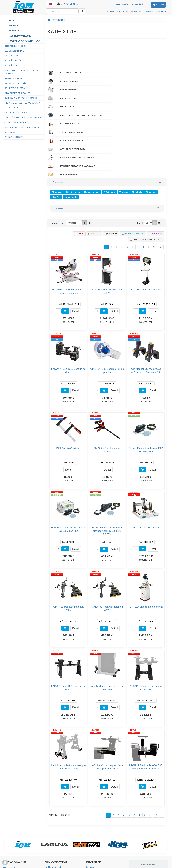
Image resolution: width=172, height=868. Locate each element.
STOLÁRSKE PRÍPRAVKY (17, 93)
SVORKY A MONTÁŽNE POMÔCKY (22, 98)
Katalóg (90, 819)
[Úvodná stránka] (49, 20)
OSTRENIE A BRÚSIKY (16, 113)
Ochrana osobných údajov (16, 849)
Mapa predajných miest (56, 832)
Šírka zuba (151, 144)
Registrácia (124, 4)
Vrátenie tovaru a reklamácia (17, 836)
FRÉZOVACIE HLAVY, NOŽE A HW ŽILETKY (21, 72)
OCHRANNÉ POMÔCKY (16, 122)
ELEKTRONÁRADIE (14, 51)
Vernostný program (12, 845)
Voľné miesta (51, 836)
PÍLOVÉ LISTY (11, 65)
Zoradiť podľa (59, 174)
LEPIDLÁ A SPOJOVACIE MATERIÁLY (23, 117)
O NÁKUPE (148, 11)
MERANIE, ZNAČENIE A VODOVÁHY (22, 103)
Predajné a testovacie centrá (58, 828)
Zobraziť (139, 174)
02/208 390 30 (70, 4)
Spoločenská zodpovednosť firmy (60, 840)
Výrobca (60, 159)
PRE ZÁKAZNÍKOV (14, 137)
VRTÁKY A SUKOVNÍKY (16, 83)
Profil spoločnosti (53, 819)
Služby (89, 828)
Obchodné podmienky (14, 832)
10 (154, 199)
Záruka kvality (93, 823)
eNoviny (90, 840)
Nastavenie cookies (95, 845)
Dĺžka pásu (57, 144)
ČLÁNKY (111, 11)
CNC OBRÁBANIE (13, 56)
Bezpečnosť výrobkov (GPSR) (101, 836)
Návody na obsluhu (95, 832)
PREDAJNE (123, 11)
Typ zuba (124, 144)
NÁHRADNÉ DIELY (14, 132)
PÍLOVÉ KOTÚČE (13, 61)
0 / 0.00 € (158, 5)
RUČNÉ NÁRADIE (13, 108)
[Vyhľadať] (82, 11)
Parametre (57, 135)
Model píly (137, 144)
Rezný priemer (73, 144)
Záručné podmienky (13, 840)
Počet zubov (109, 144)
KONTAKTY (161, 11)
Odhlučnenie (71, 149)
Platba (6, 828)
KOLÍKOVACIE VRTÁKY (16, 88)
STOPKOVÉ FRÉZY (14, 78)
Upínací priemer (92, 144)
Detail (76, 263)
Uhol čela (56, 149)
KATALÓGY (136, 11)
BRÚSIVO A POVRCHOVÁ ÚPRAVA (22, 127)
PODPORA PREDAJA (105, 124)
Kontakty (49, 823)
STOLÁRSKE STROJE (15, 46)
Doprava (7, 823)
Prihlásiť (138, 4)
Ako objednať (10, 819)
